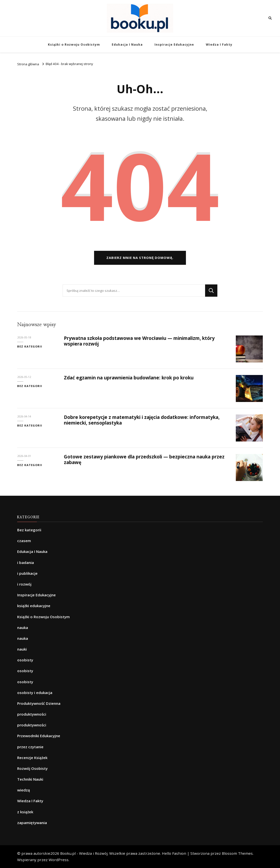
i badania (26, 562)
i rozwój (24, 584)
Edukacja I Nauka (127, 45)
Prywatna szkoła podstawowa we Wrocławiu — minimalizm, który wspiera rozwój (139, 341)
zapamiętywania (32, 823)
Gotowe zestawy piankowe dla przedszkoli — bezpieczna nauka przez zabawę (144, 460)
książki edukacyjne (34, 606)
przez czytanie (30, 747)
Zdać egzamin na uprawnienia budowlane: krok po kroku (129, 378)
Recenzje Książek (32, 758)
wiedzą (24, 790)
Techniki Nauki (30, 779)
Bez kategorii (30, 346)
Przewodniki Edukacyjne (39, 736)
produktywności (32, 714)
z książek (25, 812)
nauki (22, 649)
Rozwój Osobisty (32, 768)
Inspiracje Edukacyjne (174, 45)
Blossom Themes (237, 853)
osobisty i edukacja (35, 693)
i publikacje (27, 573)
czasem (24, 541)
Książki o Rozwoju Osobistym (74, 45)
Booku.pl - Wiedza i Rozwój (84, 853)
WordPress (59, 860)
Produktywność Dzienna (39, 703)
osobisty (25, 660)
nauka (23, 628)
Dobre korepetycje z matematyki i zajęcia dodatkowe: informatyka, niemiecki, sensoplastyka (142, 420)
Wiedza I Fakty (219, 45)
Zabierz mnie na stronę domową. (140, 258)
